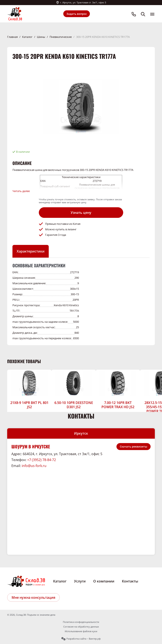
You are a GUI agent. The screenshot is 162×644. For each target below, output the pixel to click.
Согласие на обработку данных (81, 627)
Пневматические (61, 37)
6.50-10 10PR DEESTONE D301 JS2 (74, 405)
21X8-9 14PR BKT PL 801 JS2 (29, 405)
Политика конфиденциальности (81, 622)
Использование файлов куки (81, 631)
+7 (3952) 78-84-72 (42, 460)
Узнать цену (81, 213)
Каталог (27, 37)
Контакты (130, 581)
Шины (41, 37)
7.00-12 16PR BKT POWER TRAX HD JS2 (118, 405)
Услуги (80, 581)
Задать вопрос (77, 14)
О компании (104, 581)
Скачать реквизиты (134, 446)
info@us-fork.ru (34, 466)
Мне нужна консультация (33, 597)
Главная (12, 37)
